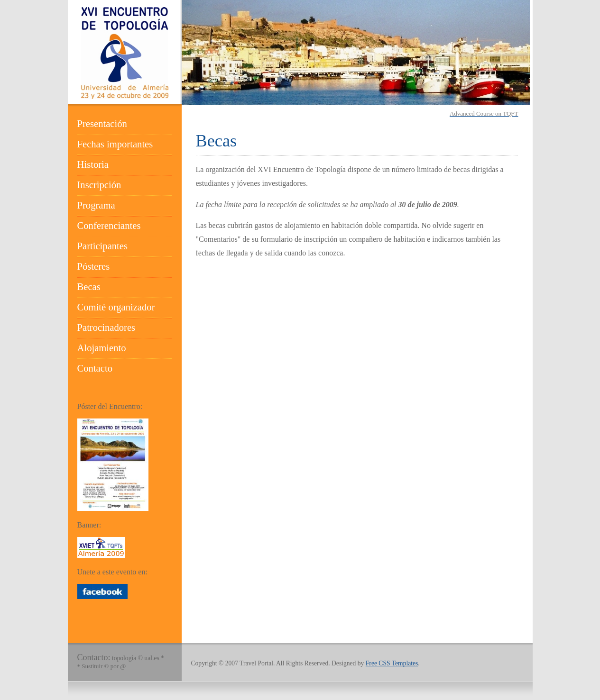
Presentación (102, 124)
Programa (96, 205)
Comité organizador (116, 307)
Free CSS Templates (392, 663)
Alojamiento (102, 348)
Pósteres (94, 266)
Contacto (95, 368)
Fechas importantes (115, 144)
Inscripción (99, 185)
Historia (93, 164)
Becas (89, 287)
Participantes (103, 246)
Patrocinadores (106, 327)
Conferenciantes (109, 226)
